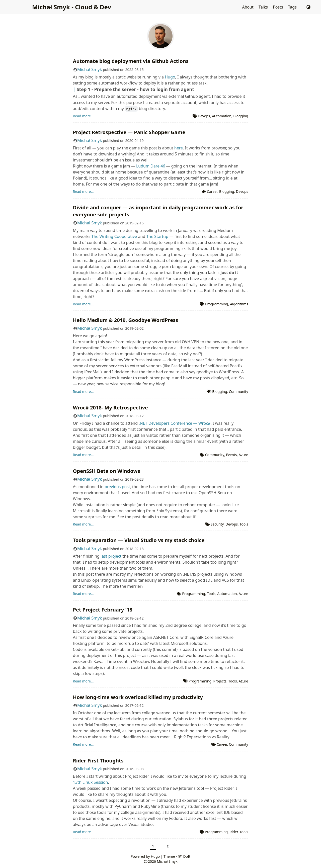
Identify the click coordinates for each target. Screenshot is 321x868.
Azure (244, 455)
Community (239, 392)
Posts (278, 7)
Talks (264, 7)
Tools (244, 524)
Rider (234, 832)
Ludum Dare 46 (151, 166)
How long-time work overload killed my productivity (138, 697)
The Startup (157, 236)
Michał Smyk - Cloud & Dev (72, 7)
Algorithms (239, 304)
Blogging (241, 116)
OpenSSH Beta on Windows (107, 471)
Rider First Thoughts (98, 761)
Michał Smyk (90, 69)
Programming (217, 304)
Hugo (170, 77)
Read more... (83, 116)
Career (212, 191)
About (248, 7)
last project (111, 556)
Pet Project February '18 (103, 610)
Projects (220, 681)
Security (217, 524)
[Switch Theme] (308, 7)
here (179, 148)
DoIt (184, 856)
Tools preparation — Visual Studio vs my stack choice (139, 540)
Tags (293, 7)
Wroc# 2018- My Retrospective (110, 408)
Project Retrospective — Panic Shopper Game (129, 132)
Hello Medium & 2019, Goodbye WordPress (126, 320)
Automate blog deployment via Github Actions (131, 61)
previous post (117, 487)
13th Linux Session (91, 782)
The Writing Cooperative (114, 236)
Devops (204, 116)
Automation (222, 116)
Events (231, 455)
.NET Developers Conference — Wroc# (175, 423)
